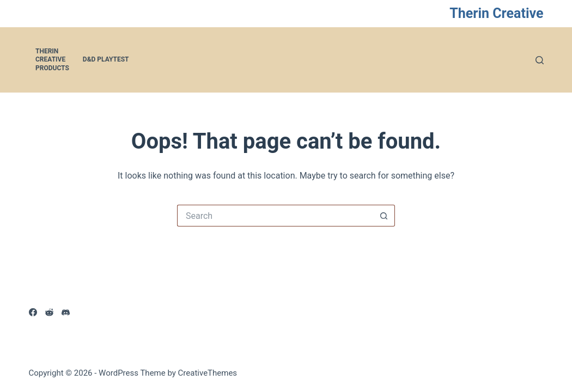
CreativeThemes (208, 373)
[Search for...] (275, 216)
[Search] (540, 60)
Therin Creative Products (52, 60)
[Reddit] (49, 312)
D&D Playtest (106, 59)
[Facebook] (33, 312)
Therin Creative (496, 13)
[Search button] (384, 216)
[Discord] (66, 312)
